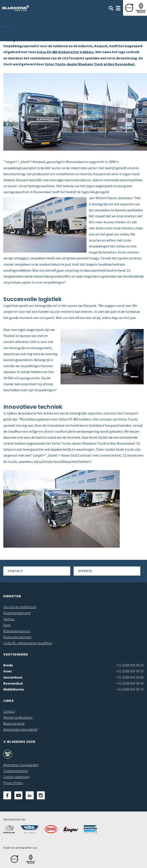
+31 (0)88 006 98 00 (130, 665)
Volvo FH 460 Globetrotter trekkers (65, 52)
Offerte (85, 571)
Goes (8, 671)
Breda (8, 665)
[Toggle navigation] (118, 8)
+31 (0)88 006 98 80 (130, 677)
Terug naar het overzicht (29, 26)
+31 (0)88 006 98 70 (130, 689)
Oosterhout (13, 677)
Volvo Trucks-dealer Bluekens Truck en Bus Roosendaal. (90, 64)
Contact (15, 571)
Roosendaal (13, 683)
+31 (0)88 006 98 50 (130, 671)
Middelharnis (14, 689)
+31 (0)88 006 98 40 (130, 683)
